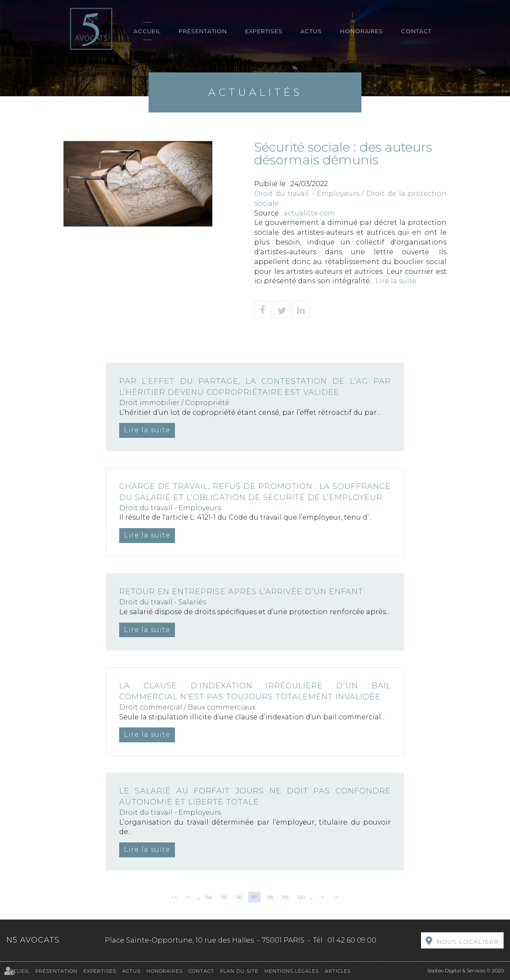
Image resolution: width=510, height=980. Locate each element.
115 (224, 897)
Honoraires (362, 31)
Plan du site (239, 971)
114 (209, 897)
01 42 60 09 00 (352, 940)
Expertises (264, 31)
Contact (416, 31)
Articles (338, 971)
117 (254, 897)
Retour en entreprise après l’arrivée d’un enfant (241, 592)
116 (239, 897)
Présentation (203, 31)
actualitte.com (309, 213)
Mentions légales (292, 971)
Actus (311, 31)
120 (301, 897)
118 (270, 897)
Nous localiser (468, 942)
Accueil (147, 31)
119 (285, 897)
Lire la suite (396, 281)
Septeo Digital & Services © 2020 (465, 970)
